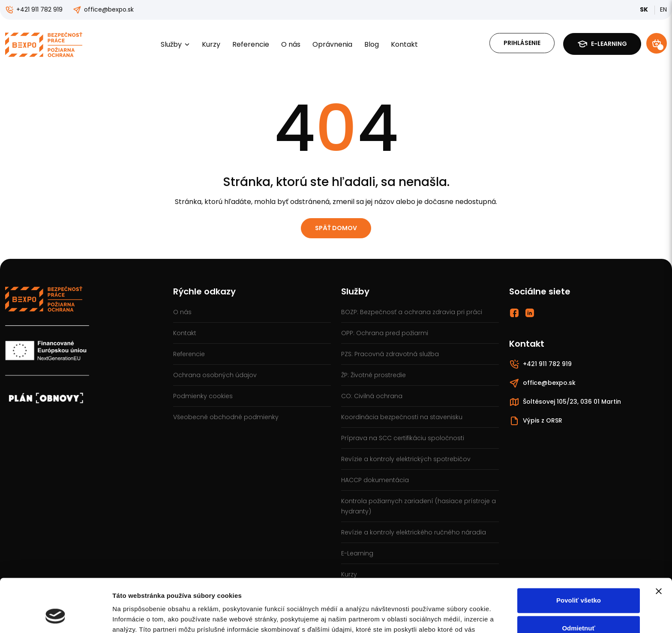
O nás (291, 44)
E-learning (602, 44)
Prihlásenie (522, 43)
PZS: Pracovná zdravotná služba (390, 354)
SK (645, 9)
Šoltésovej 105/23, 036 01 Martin (565, 402)
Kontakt (404, 44)
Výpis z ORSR (536, 421)
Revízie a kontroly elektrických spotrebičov (406, 459)
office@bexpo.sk (103, 10)
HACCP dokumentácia (375, 480)
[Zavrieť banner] (659, 544)
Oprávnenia (332, 44)
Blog (372, 44)
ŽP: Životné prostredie (373, 375)
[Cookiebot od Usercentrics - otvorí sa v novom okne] (55, 616)
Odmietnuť (578, 581)
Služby (175, 44)
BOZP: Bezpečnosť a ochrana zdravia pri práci (412, 312)
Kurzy (211, 44)
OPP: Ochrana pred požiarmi (385, 333)
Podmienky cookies (203, 396)
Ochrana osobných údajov (215, 375)
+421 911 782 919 (34, 10)
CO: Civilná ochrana (372, 396)
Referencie (251, 44)
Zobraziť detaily (137, 616)
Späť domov (336, 228)
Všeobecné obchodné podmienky (226, 417)
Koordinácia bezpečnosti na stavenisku (402, 417)
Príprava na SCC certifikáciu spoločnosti (403, 438)
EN (663, 9)
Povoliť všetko (579, 553)
